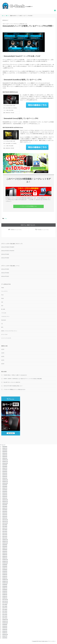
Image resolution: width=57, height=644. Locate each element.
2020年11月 (5, 542)
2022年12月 (5, 500)
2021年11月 (5, 522)
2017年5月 (5, 611)
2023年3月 (5, 495)
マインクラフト (4, 291)
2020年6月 (5, 550)
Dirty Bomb (4, 320)
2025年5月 (5, 452)
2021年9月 (5, 525)
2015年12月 (5, 635)
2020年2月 (5, 557)
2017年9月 (5, 605)
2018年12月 (5, 580)
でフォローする (16, 230)
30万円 (3, 364)
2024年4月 (5, 473)
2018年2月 (5, 596)
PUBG (3, 288)
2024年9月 (5, 465)
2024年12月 (5, 460)
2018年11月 (5, 581)
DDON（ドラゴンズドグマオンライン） (9, 331)
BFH (2, 327)
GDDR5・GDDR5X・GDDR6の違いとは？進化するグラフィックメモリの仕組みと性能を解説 (23, 379)
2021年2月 (5, 537)
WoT (2, 306)
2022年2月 (5, 517)
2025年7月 (5, 448)
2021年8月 (5, 527)
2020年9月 (5, 545)
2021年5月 (5, 532)
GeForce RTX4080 (5, 254)
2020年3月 (5, 555)
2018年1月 (5, 598)
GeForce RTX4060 (5, 273)
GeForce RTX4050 (5, 269)
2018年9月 (5, 585)
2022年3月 (5, 515)
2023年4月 (5, 493)
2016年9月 (5, 625)
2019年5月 (5, 572)
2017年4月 (5, 613)
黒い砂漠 (3, 309)
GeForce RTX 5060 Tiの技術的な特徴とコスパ (13, 386)
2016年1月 (5, 633)
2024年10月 (5, 463)
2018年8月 (5, 586)
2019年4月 (5, 573)
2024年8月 (5, 467)
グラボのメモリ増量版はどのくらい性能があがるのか (14, 390)
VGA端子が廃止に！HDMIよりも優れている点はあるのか (15, 375)
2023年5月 (5, 492)
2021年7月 (5, 528)
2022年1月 (5, 518)
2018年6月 (5, 590)
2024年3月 (5, 475)
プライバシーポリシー (52, 641)
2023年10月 (5, 483)
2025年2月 (5, 457)
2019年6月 (5, 570)
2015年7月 (5, 636)
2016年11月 (5, 621)
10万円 (3, 350)
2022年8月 (5, 507)
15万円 (3, 353)
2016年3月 (5, 630)
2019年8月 (5, 567)
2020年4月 (5, 553)
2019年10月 (5, 563)
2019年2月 (5, 577)
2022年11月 (5, 502)
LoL (2, 324)
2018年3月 (5, 595)
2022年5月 (5, 512)
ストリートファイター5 (6, 338)
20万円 (3, 357)
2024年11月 (5, 462)
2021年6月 (5, 530)
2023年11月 (5, 482)
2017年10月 (5, 603)
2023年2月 (5, 497)
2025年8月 (5, 447)
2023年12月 (5, 480)
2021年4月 (5, 533)
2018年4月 (5, 593)
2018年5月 (5, 591)
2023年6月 (5, 490)
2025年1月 (5, 458)
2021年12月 (5, 520)
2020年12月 (5, 540)
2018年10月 (5, 583)
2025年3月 (5, 455)
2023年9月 (5, 485)
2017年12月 (5, 600)
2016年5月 (5, 626)
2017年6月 (5, 610)
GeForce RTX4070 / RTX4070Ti (8, 251)
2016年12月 (5, 620)
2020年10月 (5, 543)
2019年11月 (5, 562)
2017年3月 (5, 615)
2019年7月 (5, 568)
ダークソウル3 (4, 335)
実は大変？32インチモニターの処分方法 (12, 382)
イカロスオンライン (5, 317)
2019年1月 (5, 578)
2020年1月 (5, 558)
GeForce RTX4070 (5, 277)
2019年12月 (5, 560)
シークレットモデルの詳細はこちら (28, 206)
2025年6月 (5, 450)
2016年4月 (5, 628)
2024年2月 (5, 477)
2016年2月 (5, 631)
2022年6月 (5, 510)
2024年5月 (5, 472)
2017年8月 (5, 606)
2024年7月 (5, 468)
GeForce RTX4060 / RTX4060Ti (8, 247)
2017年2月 (5, 616)
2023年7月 (5, 488)
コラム (5, 218)
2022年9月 (5, 505)
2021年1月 (5, 538)
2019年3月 (5, 575)
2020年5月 (5, 552)
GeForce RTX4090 (5, 258)
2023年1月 (5, 498)
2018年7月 (5, 588)
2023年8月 (5, 487)
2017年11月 (5, 601)
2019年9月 (5, 565)
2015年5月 (5, 638)
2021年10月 (5, 523)
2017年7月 (5, 608)
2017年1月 (5, 618)
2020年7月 (5, 548)
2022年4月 (5, 513)
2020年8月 (5, 547)
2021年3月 (5, 535)
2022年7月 (5, 508)
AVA (2, 302)
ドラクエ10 (4, 313)
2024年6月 (5, 470)
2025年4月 (5, 453)
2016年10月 (5, 623)
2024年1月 (5, 478)
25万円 (3, 360)
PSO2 (2, 299)
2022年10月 (5, 503)
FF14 (2, 295)
